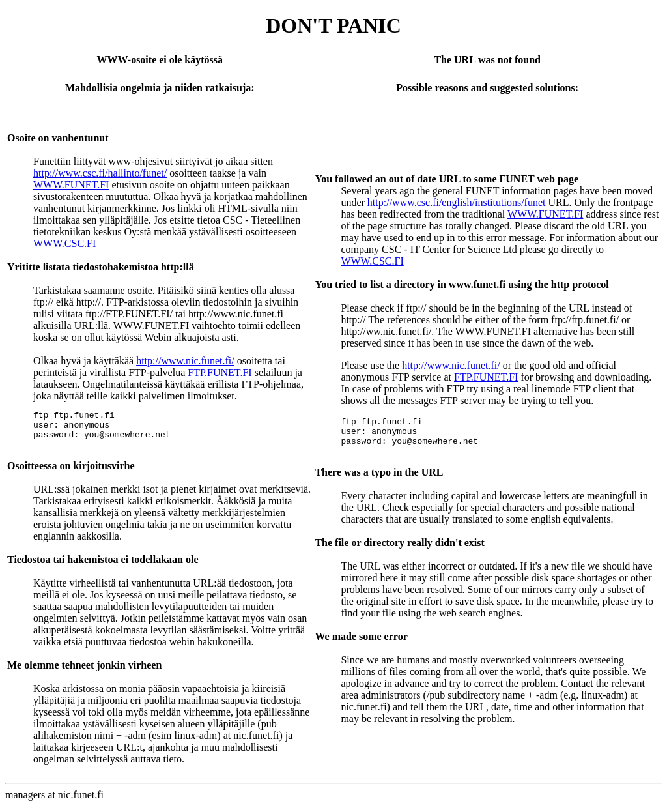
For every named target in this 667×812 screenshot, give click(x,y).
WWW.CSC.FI (64, 243)
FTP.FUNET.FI (220, 372)
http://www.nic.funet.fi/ (185, 361)
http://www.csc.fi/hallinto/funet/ (100, 173)
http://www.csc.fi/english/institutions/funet (457, 202)
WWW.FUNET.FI (71, 185)
